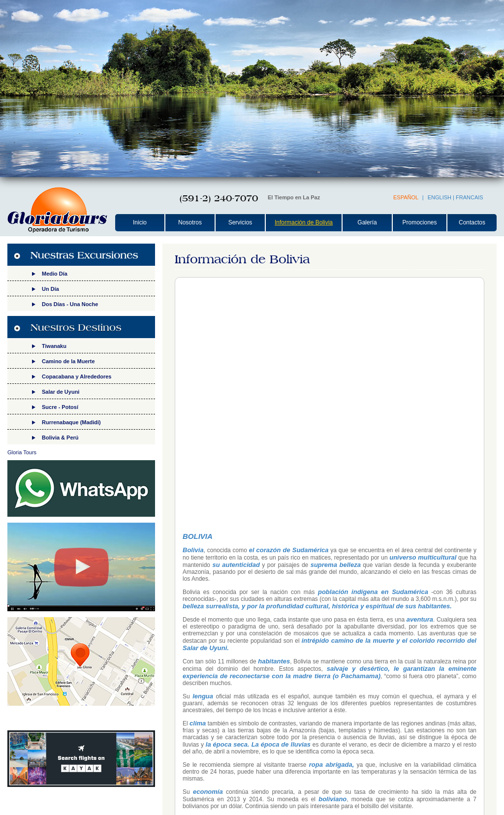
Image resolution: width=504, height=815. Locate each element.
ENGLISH (440, 197)
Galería (367, 222)
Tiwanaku (54, 346)
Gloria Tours (22, 452)
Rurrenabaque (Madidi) (71, 422)
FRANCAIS (470, 197)
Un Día (50, 289)
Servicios (240, 222)
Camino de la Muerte (68, 361)
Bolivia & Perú (60, 438)
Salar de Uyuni (61, 392)
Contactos (472, 222)
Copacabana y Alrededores (77, 376)
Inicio (140, 222)
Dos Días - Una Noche (70, 304)
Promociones (419, 222)
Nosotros (190, 222)
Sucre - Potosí (60, 407)
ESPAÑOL (406, 197)
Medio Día (55, 274)
